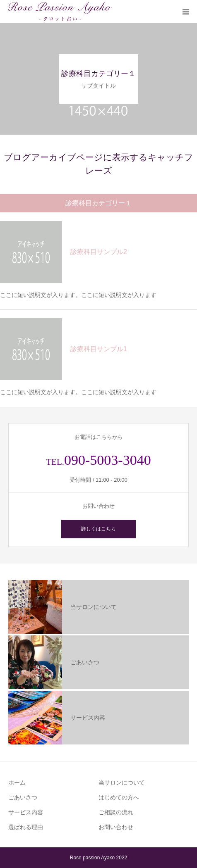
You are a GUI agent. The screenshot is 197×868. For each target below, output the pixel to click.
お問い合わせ (116, 827)
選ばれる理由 (26, 827)
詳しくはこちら (98, 529)
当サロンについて (122, 782)
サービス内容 (26, 812)
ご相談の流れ (116, 812)
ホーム (17, 782)
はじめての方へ (119, 797)
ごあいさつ (23, 797)
